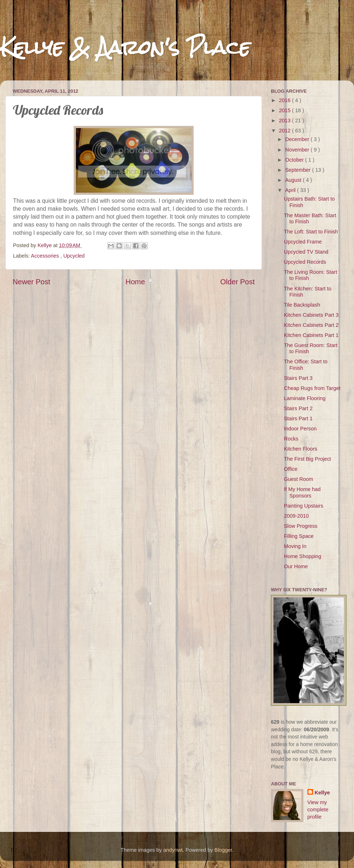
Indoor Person (300, 429)
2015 (285, 110)
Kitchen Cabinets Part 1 (311, 335)
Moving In (295, 546)
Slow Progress (301, 526)
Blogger (223, 850)
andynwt (173, 850)
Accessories (46, 256)
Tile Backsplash (302, 305)
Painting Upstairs (304, 506)
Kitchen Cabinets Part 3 (311, 315)
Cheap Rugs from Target (312, 388)
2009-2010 (296, 516)
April (291, 190)
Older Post (238, 282)
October (295, 160)
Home (135, 282)
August (294, 180)
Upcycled (74, 256)
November (298, 150)
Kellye (322, 793)
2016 (285, 100)
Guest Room (299, 479)
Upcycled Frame (303, 242)
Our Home (296, 566)
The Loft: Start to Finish (311, 232)
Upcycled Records (305, 262)
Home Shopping (303, 556)
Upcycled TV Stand (306, 252)
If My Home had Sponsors (302, 492)
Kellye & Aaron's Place (125, 47)
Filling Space (299, 536)
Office (291, 469)
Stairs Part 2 (298, 408)
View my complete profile (318, 810)
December (298, 139)
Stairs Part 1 (298, 418)
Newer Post (31, 282)
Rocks (291, 439)
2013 (285, 120)
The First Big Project (307, 459)
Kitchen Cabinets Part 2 (311, 325)
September (299, 170)
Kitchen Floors (301, 449)
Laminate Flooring (305, 398)
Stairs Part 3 (298, 378)
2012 (285, 131)
